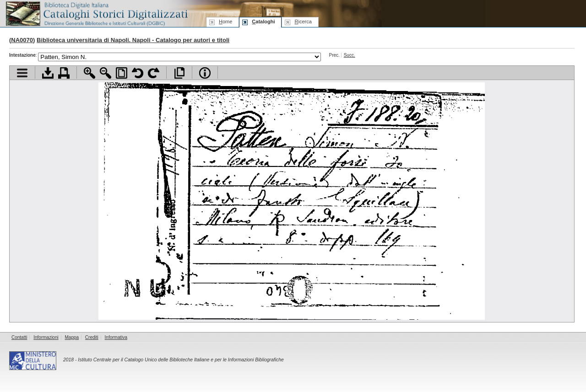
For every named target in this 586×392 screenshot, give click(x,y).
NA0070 (22, 40)
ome (225, 21)
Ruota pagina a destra (154, 73)
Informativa (116, 337)
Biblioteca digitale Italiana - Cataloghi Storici (96, 13)
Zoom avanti (90, 73)
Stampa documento (64, 73)
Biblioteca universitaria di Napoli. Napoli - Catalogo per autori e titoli (133, 40)
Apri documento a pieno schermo (179, 73)
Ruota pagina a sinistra (138, 73)
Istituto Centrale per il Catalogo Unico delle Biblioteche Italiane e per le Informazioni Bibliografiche (181, 360)
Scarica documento (48, 73)
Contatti (19, 337)
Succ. (350, 55)
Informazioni (46, 337)
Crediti (92, 337)
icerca (303, 21)
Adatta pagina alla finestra (122, 73)
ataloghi (263, 21)
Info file (205, 73)
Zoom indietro (106, 73)
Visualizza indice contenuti (22, 73)
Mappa (72, 337)
